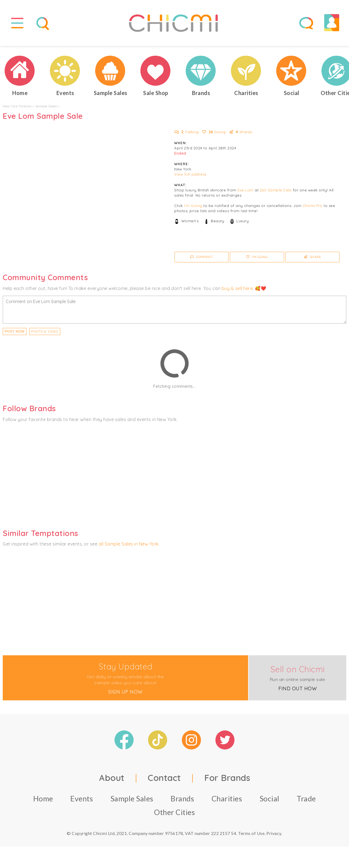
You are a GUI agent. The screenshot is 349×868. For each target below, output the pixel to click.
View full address (190, 177)
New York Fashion (17, 109)
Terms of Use (251, 835)
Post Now (15, 334)
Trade (306, 801)
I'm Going (193, 208)
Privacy (274, 835)
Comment (202, 259)
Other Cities (174, 814)
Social (270, 801)
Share (313, 259)
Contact (164, 780)
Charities (227, 801)
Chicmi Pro (313, 208)
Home (43, 801)
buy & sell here (237, 291)
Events (82, 801)
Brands (182, 801)
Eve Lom (246, 192)
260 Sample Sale (276, 192)
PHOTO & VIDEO (45, 334)
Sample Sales (46, 109)
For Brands (227, 780)
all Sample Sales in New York (129, 546)
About (112, 780)
